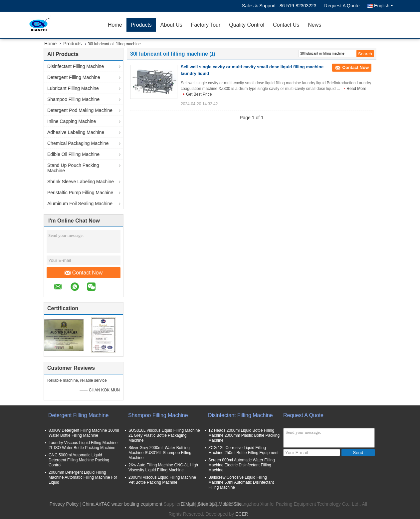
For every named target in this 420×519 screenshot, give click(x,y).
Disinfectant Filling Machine (76, 66)
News (315, 25)
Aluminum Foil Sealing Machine (80, 204)
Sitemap (206, 504)
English (384, 6)
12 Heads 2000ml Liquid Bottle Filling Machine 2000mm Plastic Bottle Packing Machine (244, 435)
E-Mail (187, 504)
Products (141, 25)
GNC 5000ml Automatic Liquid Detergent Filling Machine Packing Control (79, 460)
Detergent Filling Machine (74, 77)
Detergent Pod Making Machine (80, 110)
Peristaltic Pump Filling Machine (80, 193)
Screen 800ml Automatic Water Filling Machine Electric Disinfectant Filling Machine (242, 465)
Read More (356, 89)
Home (115, 25)
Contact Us (286, 25)
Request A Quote (342, 6)
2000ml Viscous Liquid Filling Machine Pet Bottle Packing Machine (162, 480)
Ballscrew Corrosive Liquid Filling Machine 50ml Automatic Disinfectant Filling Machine (241, 482)
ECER (242, 514)
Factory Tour (206, 25)
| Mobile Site (229, 504)
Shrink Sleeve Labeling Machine (81, 182)
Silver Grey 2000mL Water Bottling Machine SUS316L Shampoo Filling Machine (160, 453)
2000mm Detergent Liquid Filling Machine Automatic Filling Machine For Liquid (83, 477)
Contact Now (84, 273)
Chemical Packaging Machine (78, 143)
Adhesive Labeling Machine (76, 132)
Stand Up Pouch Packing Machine (73, 168)
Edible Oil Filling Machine (73, 154)
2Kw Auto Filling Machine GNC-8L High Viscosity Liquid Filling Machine (163, 468)
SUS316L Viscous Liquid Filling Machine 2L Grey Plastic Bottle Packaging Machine (164, 435)
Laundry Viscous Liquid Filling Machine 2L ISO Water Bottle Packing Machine (83, 445)
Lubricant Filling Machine (73, 88)
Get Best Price (199, 94)
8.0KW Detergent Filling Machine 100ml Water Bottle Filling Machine (84, 433)
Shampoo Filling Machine (73, 99)
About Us (171, 25)
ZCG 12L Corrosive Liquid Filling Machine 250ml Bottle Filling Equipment (243, 450)
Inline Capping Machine (72, 121)
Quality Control (247, 25)
